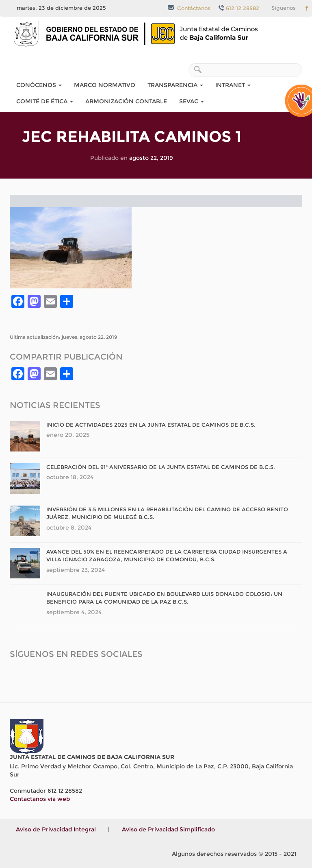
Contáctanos (189, 8)
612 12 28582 (239, 8)
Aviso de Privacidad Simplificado (168, 829)
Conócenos (39, 85)
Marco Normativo (105, 85)
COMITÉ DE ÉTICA (45, 101)
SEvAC (192, 101)
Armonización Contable (126, 101)
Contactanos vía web (40, 799)
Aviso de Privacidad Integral (56, 829)
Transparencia (175, 85)
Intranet (233, 85)
